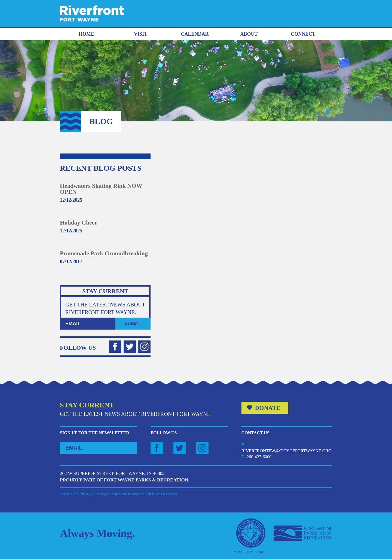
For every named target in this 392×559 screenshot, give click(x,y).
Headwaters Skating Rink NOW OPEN (101, 189)
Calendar (195, 34)
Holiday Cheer (79, 222)
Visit (141, 34)
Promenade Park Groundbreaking (104, 253)
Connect (303, 34)
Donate (268, 408)
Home (86, 34)
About (249, 34)
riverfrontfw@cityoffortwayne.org (287, 451)
